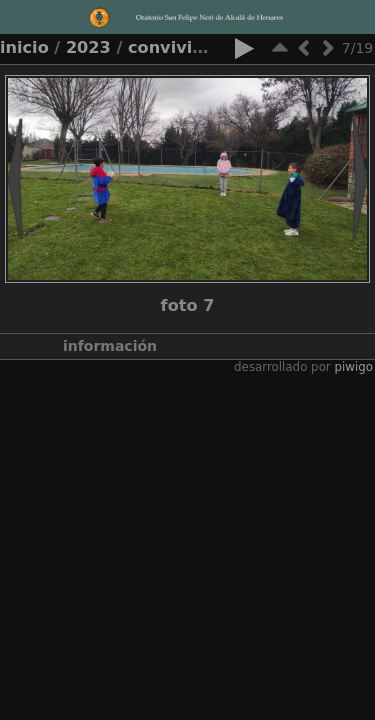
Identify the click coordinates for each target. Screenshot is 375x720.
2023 (88, 47)
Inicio (24, 47)
